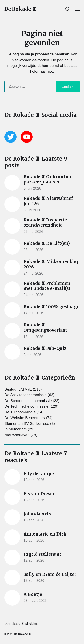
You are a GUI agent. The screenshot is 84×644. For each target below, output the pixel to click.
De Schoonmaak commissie (28, 401)
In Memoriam (16, 429)
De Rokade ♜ (20, 9)
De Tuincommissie (20, 412)
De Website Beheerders (25, 418)
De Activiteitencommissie (26, 395)
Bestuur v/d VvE (18, 389)
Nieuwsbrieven (17, 435)
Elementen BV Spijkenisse (27, 424)
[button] (68, 9)
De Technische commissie (26, 406)
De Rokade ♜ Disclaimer (22, 624)
